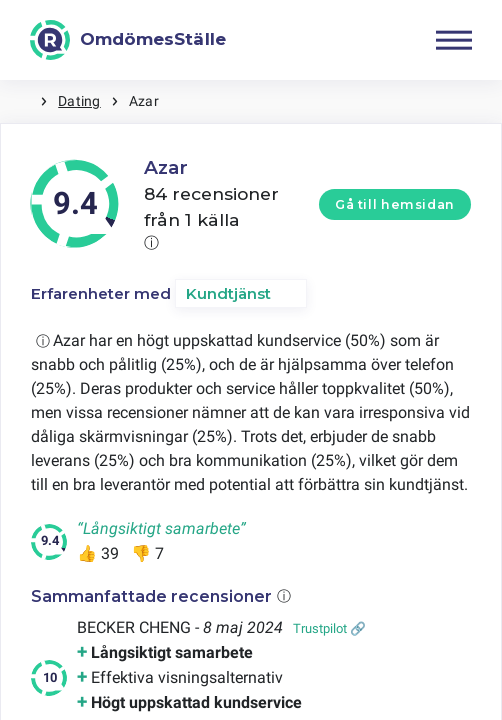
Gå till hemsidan (395, 204)
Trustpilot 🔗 (329, 628)
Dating (79, 101)
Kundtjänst (228, 293)
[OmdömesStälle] (128, 40)
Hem (20, 101)
